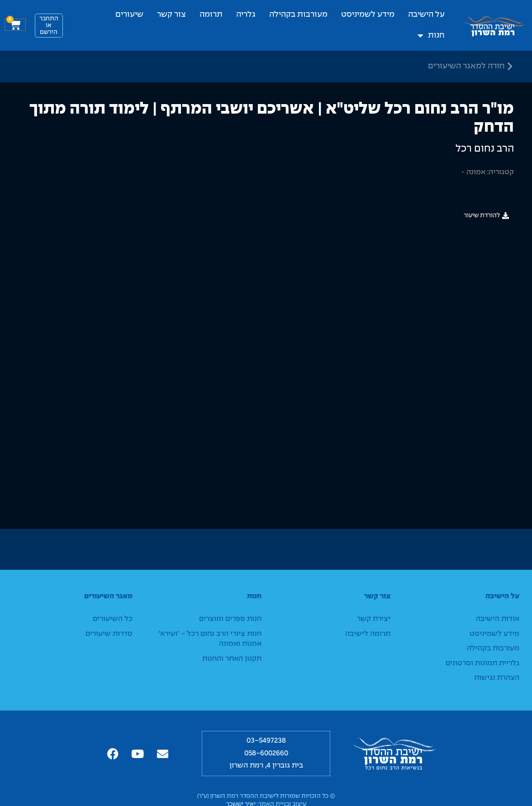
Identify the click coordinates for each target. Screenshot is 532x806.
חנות (431, 36)
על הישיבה (426, 15)
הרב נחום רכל (485, 149)
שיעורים (129, 15)
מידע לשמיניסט (368, 15)
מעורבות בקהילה (298, 15)
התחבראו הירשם (49, 26)
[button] (486, 216)
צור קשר (171, 15)
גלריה (246, 15)
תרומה (211, 15)
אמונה (476, 172)
